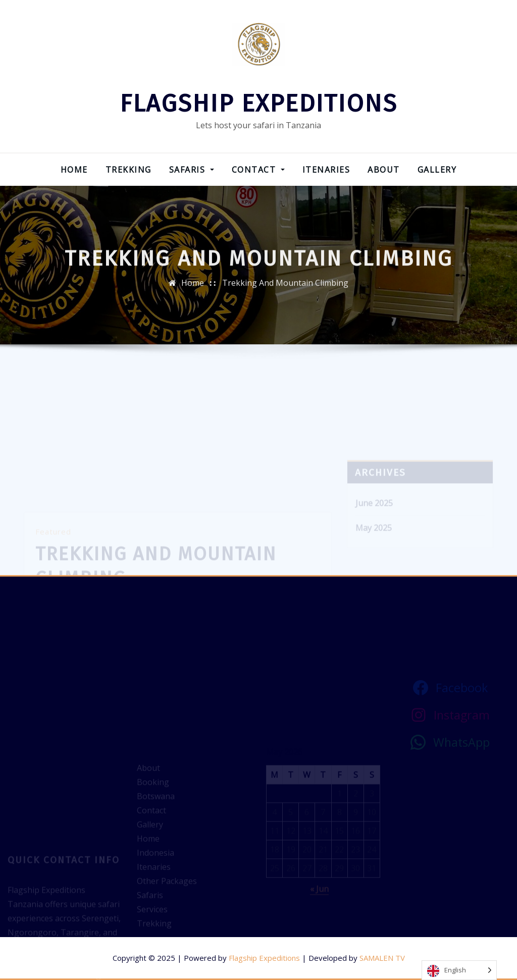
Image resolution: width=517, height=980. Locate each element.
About (384, 170)
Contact (258, 170)
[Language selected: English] (459, 970)
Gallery (437, 170)
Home (74, 170)
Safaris (192, 170)
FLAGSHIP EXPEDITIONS (258, 104)
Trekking (128, 170)
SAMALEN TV (382, 958)
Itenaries (326, 170)
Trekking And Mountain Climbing (285, 288)
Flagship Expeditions (264, 958)
